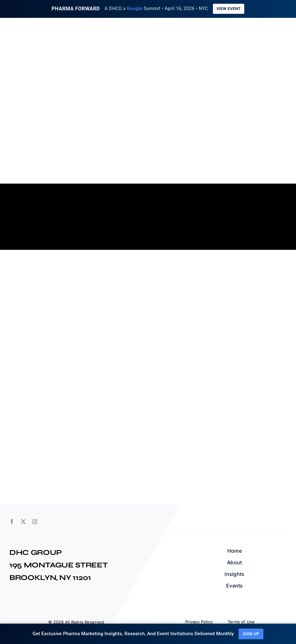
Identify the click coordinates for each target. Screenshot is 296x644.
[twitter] (23, 522)
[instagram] (35, 522)
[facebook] (12, 522)
